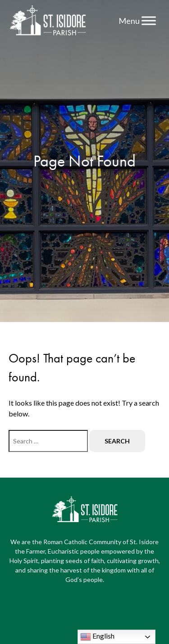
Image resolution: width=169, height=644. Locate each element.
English (97, 637)
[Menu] (149, 20)
